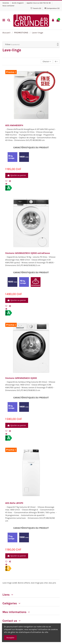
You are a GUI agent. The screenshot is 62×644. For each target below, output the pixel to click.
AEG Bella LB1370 (14, 503)
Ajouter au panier (17, 175)
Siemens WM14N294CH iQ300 (21, 378)
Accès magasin (18, 3)
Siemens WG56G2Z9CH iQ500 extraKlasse (28, 253)
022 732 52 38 (45, 3)
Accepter (10, 638)
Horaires (6, 3)
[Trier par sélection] (47, 62)
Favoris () (36, 8)
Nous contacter (8, 6)
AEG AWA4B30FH (14, 125)
